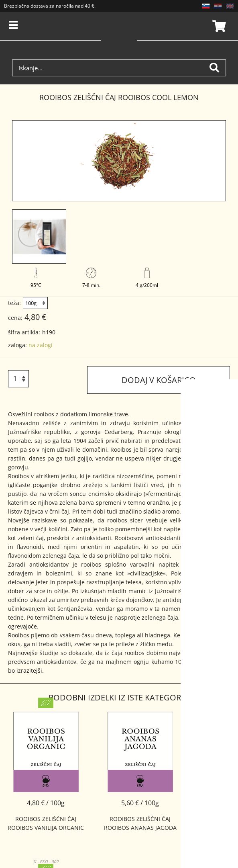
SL (206, 6)
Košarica (218, 26)
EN (230, 6)
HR (218, 6)
